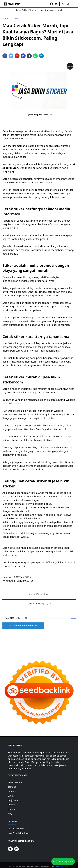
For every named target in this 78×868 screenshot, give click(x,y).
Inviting (12, 809)
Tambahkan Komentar (23, 626)
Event (11, 796)
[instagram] (51, 4)
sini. (15, 555)
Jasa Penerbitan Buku (19, 833)
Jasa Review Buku (17, 829)
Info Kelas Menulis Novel (51, 10)
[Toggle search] (68, 4)
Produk (12, 805)
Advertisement (15, 782)
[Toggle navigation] (73, 4)
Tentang (12, 787)
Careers (12, 791)
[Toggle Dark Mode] (63, 4)
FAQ (10, 813)
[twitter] (56, 4)
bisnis (31, 197)
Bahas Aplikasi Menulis (26, 10)
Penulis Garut (63, 866)
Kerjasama (13, 800)
